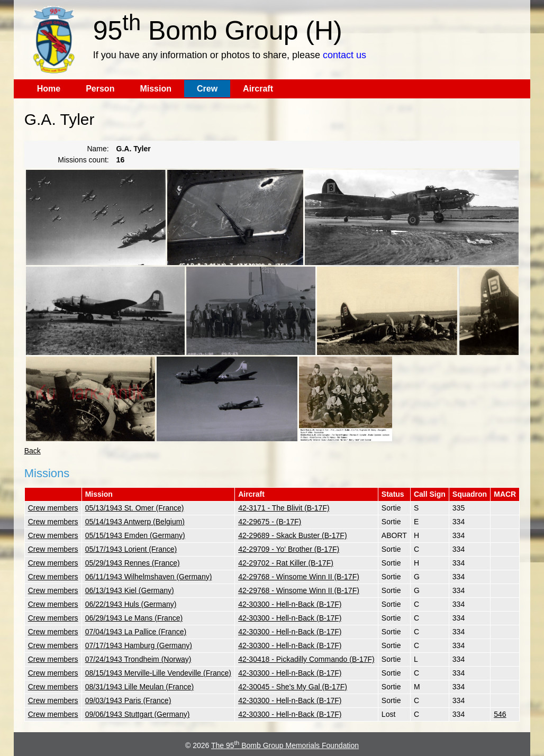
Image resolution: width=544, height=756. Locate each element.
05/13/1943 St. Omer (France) (135, 508)
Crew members (53, 508)
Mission (156, 89)
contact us (344, 55)
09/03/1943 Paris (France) (128, 700)
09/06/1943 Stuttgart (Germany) (138, 714)
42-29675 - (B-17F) (270, 522)
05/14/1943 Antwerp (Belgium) (135, 522)
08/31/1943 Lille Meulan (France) (139, 687)
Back (33, 451)
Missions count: (83, 160)
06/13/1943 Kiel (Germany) (130, 590)
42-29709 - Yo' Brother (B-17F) (289, 549)
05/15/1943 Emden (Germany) (135, 535)
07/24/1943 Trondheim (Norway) (138, 659)
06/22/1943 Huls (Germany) (131, 604)
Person (100, 89)
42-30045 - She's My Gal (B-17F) (293, 687)
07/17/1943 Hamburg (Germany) (139, 645)
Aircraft (258, 89)
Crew (207, 89)
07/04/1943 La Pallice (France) (136, 632)
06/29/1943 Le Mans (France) (134, 618)
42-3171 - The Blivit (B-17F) (284, 508)
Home (49, 89)
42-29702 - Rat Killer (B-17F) (286, 563)
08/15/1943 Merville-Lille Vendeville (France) (158, 673)
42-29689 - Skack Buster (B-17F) (292, 535)
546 (500, 714)
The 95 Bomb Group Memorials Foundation (285, 745)
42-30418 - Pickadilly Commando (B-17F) (306, 659)
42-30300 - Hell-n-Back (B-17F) (290, 604)
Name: (98, 149)
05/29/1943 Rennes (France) (133, 563)
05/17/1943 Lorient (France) (131, 549)
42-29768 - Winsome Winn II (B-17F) (299, 577)
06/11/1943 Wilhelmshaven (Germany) (149, 577)
